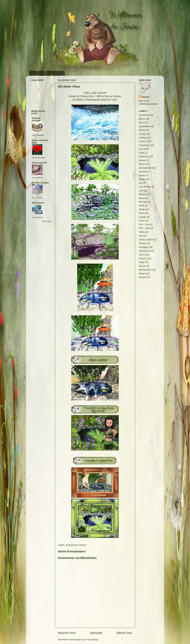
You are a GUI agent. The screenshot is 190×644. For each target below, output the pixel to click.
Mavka (142, 198)
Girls (141, 149)
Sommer (143, 243)
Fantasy (143, 138)
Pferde (142, 232)
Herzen (142, 164)
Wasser (83, 545)
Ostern (142, 221)
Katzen (142, 179)
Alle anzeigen (46, 221)
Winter (142, 274)
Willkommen (55, 73)
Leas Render (145, 187)
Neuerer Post (67, 633)
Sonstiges (143, 247)
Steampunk (144, 251)
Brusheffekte (145, 126)
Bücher (142, 130)
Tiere (141, 255)
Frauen (142, 141)
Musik (142, 206)
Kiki (140, 183)
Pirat (141, 236)
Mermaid (143, 202)
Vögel (142, 262)
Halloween (144, 156)
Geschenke (144, 145)
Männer (142, 194)
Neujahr (142, 217)
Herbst (142, 160)
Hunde (142, 175)
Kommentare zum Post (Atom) (84, 640)
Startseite (37, 73)
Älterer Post (124, 633)
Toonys (142, 258)
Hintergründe (72, 545)
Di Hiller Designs (40, 183)
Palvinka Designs (36, 119)
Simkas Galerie (146, 240)
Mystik (142, 209)
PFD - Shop (144, 228)
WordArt (143, 277)
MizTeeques (38, 203)
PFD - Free (144, 224)
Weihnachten (145, 270)
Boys (141, 123)
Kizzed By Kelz (39, 163)
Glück (142, 153)
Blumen (142, 119)
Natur (141, 213)
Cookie (142, 134)
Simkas (145, 97)
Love (141, 191)
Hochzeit (143, 172)
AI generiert (144, 115)
